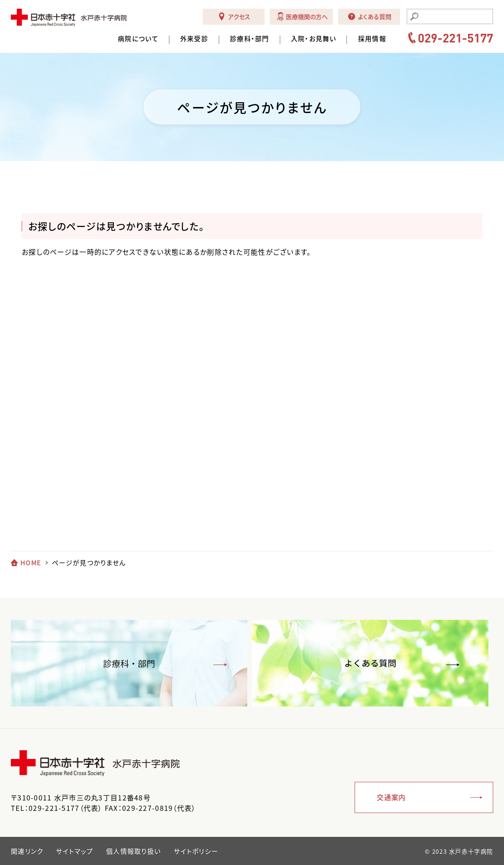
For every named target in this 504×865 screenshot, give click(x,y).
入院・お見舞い (314, 39)
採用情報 (372, 39)
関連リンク (27, 851)
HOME (31, 563)
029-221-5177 (456, 38)
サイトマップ (74, 851)
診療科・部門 (250, 39)
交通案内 (391, 797)
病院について (138, 39)
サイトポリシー (196, 851)
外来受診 (194, 39)
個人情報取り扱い (133, 851)
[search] (455, 17)
